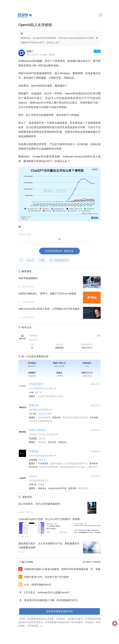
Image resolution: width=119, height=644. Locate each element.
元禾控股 (94, 418)
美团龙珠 (72, 488)
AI (21, 260)
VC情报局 (96, 562)
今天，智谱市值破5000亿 (38, 585)
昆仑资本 (52, 442)
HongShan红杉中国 (57, 488)
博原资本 (57, 418)
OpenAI (30, 260)
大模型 (42, 260)
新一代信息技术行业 (59, 260)
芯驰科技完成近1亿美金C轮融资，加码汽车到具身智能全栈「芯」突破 (62, 569)
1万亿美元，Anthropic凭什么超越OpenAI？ (47, 592)
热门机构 (87, 562)
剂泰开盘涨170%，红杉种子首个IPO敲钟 (46, 577)
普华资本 (94, 464)
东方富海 (33, 467)
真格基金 (42, 488)
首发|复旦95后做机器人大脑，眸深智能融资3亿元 (51, 600)
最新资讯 (27, 497)
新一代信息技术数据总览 (35, 356)
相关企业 (26, 327)
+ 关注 (97, 51)
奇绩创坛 (62, 442)
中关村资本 (43, 464)
